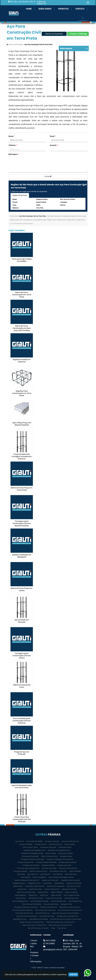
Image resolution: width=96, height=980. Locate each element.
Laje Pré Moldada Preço (20, 901)
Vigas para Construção (74, 883)
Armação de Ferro (41, 844)
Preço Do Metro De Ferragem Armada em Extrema (22, 456)
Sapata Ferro (44, 895)
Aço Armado (20, 841)
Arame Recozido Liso (43, 913)
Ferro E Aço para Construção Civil (28, 868)
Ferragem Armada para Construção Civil (60, 859)
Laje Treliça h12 (32, 874)
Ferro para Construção (49, 868)
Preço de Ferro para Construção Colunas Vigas (66, 919)
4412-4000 (51, 941)
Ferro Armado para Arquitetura (22, 910)
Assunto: (54, 145)
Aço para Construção (52, 841)
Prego (53, 928)
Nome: (12, 136)
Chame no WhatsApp (78, 34)
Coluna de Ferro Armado (54, 898)
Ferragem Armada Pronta (49, 907)
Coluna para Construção (48, 847)
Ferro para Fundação (20, 871)
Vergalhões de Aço (19, 883)
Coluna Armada (70, 844)
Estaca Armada (51, 853)
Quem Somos (45, 9)
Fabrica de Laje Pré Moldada (32, 904)
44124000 (50, 944)
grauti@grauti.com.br (53, 950)
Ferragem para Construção (68, 862)
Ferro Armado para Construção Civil (70, 910)
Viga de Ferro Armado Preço (26, 892)
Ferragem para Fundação (31, 865)
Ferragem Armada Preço (26, 862)
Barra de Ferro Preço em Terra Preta (22, 489)
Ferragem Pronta (66, 904)
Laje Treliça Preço (71, 874)
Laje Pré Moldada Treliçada (39, 901)
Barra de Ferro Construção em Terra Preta (22, 295)
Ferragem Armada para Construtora (26, 907)
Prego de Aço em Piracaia (22, 753)
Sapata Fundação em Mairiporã (22, 556)
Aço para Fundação (26, 844)
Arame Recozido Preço (47, 916)
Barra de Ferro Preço (74, 886)
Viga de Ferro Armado (69, 889)
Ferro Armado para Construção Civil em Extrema (22, 721)
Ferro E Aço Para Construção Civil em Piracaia (22, 819)
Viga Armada (48, 883)
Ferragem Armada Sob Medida (46, 862)
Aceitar (73, 975)
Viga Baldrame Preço (20, 919)
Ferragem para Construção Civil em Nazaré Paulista (22, 523)
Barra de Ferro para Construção (38, 928)
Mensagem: (14, 154)
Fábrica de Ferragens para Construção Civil (60, 922)
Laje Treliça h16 (45, 874)
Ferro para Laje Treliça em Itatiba (22, 260)
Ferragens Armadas (48, 865)
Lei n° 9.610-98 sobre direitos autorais (21, 224)
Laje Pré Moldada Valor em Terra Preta (22, 786)
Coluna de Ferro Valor (71, 898)
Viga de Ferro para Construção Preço (32, 922)
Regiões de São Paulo (20, 195)
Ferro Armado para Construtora (45, 910)
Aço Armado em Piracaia (22, 621)
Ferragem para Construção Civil (67, 916)
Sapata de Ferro (43, 892)
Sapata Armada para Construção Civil (27, 880)
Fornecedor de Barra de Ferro (35, 886)
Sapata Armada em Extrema (22, 361)
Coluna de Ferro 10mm (30, 847)
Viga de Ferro (22, 889)
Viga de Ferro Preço (36, 889)
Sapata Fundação (57, 892)
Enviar (48, 176)
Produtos (63, 9)
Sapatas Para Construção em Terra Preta (22, 393)
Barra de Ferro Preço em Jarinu (22, 589)
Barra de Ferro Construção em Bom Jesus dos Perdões (22, 328)
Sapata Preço (33, 895)
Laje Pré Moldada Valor (58, 901)
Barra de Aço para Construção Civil (60, 925)
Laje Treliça (21, 874)
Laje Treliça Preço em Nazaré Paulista (22, 424)
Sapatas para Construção (50, 880)
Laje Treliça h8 (58, 874)
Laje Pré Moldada (75, 871)
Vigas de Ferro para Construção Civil (34, 925)
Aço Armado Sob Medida (34, 841)
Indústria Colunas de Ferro (38, 871)
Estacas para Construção (30, 856)
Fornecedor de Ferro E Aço (24, 913)
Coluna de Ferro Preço (36, 898)
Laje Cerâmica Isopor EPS (58, 871)
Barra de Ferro (18, 886)
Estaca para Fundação (66, 853)
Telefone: (13, 145)
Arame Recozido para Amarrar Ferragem (65, 913)
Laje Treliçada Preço (75, 901)
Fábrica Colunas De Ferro (22, 686)
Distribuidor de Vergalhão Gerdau (32, 853)
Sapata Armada (56, 895)
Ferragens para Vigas (64, 865)
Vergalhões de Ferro (34, 883)
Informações (36, 961)
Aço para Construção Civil (70, 841)
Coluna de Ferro (21, 898)
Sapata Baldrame (20, 895)
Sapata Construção (71, 892)
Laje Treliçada (25, 877)
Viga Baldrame (59, 883)
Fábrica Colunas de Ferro (49, 856)
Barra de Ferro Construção (56, 886)
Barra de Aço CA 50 (55, 844)
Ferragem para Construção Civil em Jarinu (22, 656)
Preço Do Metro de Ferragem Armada (61, 877)
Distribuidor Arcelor (65, 847)
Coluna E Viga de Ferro (52, 889)
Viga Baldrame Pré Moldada (38, 919)
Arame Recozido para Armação (27, 916)
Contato (80, 9)
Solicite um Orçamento (54, 34)
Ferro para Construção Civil (68, 868)
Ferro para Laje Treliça (51, 904)
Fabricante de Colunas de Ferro (70, 907)
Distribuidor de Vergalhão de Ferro (59, 850)
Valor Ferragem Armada (71, 895)
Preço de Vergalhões (39, 877)
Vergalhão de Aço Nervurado (70, 880)
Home (29, 9)
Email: (53, 136)
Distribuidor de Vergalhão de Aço (35, 850)
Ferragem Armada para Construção (33, 859)
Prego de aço (62, 928)
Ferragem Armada (66, 856)
